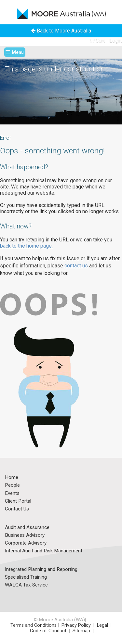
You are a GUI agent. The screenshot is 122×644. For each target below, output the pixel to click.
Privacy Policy (76, 625)
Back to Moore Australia (61, 31)
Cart (97, 40)
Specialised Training (26, 577)
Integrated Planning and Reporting (41, 570)
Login (116, 40)
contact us (76, 266)
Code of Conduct (47, 631)
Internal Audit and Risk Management (44, 551)
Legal (103, 625)
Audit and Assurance (27, 528)
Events (12, 494)
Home (12, 478)
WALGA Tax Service (26, 585)
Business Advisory (25, 535)
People (12, 485)
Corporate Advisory (26, 543)
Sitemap (81, 631)
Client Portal (18, 501)
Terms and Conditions (34, 625)
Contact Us (17, 509)
